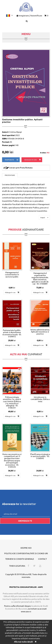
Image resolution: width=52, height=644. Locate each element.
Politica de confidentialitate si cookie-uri (26, 553)
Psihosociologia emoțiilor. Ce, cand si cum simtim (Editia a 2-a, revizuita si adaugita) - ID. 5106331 (12, 402)
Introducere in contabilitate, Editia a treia (40, 399)
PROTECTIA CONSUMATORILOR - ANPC (26, 587)
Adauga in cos (33, 160)
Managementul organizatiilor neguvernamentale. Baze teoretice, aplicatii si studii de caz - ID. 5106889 (40, 278)
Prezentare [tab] (10, 175)
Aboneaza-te (25, 521)
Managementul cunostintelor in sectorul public (12, 274)
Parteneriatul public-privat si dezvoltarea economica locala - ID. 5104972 (12, 333)
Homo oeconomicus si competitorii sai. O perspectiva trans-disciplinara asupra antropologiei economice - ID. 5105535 (12, 460)
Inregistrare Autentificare (29, 15)
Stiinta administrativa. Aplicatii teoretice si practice (40, 332)
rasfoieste (12, 160)
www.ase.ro (26, 611)
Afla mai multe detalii (23, 642)
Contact (43, 559)
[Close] (36, 642)
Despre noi (26, 548)
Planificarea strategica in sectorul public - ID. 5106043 (40, 456)
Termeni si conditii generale (20, 559)
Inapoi (45, 217)
